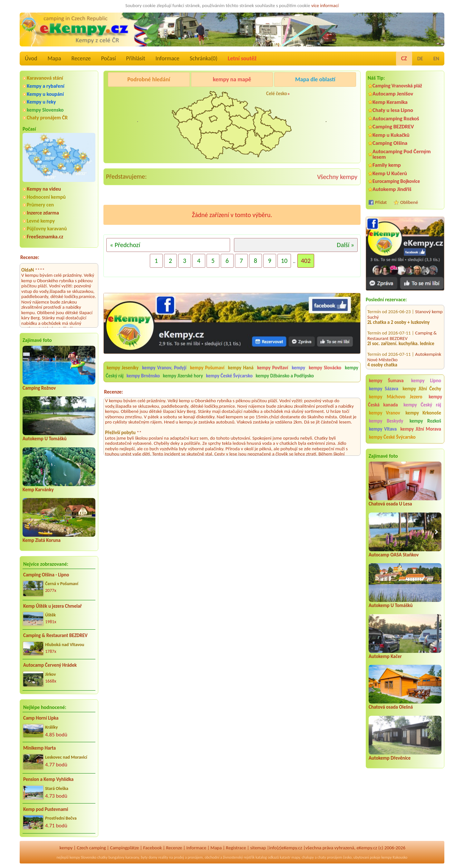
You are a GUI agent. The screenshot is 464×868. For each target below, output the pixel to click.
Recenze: (30, 257)
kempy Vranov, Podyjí (164, 368)
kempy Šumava (386, 381)
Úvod (31, 58)
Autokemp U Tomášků (44, 439)
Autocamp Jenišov (393, 94)
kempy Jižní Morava (421, 429)
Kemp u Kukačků (391, 135)
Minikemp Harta (39, 748)
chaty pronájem (330, 857)
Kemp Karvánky (38, 490)
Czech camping (91, 848)
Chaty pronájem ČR (47, 118)
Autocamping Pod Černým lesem (402, 154)
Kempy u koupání (45, 94)
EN (436, 59)
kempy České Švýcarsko (392, 437)
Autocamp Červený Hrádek (50, 665)
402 (306, 261)
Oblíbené (409, 202)
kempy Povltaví (273, 368)
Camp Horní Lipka (41, 718)
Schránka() (204, 58)
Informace (167, 58)
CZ (404, 58)
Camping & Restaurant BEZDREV (55, 635)
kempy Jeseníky (123, 368)
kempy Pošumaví (207, 368)
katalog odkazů (267, 857)
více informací (325, 5)
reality (163, 857)
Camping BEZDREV (393, 127)
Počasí (109, 58)
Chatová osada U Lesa (390, 504)
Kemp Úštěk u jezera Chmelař (53, 606)
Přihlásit (135, 58)
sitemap (258, 848)
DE (420, 59)
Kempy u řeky (41, 102)
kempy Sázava (384, 389)
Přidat (381, 202)
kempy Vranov (385, 413)
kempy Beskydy (386, 421)
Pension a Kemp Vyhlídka (48, 779)
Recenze (81, 58)
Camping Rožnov (39, 388)
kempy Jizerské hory (183, 376)
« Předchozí (125, 245)
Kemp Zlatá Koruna (42, 540)
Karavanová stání (45, 78)
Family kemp (387, 165)
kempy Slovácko (325, 368)
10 (284, 261)
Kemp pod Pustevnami (46, 809)
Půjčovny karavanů (47, 229)
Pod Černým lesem (128, 96)
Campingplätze (124, 848)
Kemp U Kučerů (390, 173)
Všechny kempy (337, 177)
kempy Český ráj (422, 405)
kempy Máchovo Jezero (396, 397)
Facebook (152, 848)
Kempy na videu (44, 189)
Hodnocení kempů (46, 197)
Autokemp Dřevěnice (390, 758)
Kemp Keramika (390, 102)
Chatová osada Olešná (391, 707)
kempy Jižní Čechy (422, 389)
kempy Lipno (426, 381)
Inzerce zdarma (43, 213)
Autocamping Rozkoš (396, 119)
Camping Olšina (390, 143)
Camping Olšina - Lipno (46, 575)
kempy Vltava (383, 429)
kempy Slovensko (45, 110)
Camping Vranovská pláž (397, 86)
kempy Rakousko (394, 857)
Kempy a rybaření (46, 86)
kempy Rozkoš (425, 421)
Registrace (236, 848)
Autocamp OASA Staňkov (394, 555)
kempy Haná (241, 368)
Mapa (54, 58)
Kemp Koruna (311, 96)
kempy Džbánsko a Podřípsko (285, 376)
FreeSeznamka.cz (45, 237)
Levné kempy (41, 221)
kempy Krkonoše (423, 413)
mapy (295, 857)
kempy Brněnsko (143, 376)
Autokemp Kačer (385, 656)
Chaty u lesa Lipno (393, 110)
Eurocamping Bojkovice (396, 181)
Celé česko (277, 94)
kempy (299, 368)
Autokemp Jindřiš (392, 189)
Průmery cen (40, 205)
